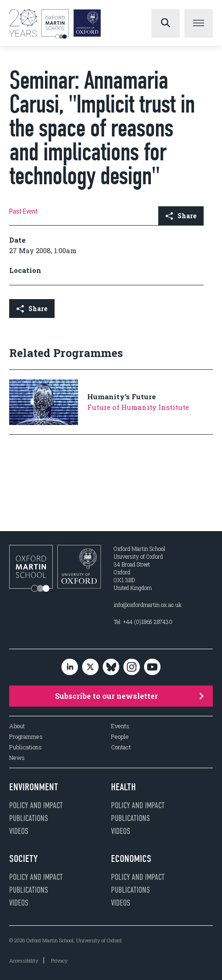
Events (120, 726)
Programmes (26, 737)
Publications (25, 747)
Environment (34, 787)
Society (23, 859)
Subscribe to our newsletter (129, 696)
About (17, 726)
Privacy (59, 960)
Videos (19, 831)
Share (181, 216)
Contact (121, 747)
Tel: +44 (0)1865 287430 (143, 622)
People (120, 737)
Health (123, 787)
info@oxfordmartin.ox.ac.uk (148, 605)
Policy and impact (36, 805)
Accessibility (24, 960)
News (17, 758)
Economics (131, 859)
